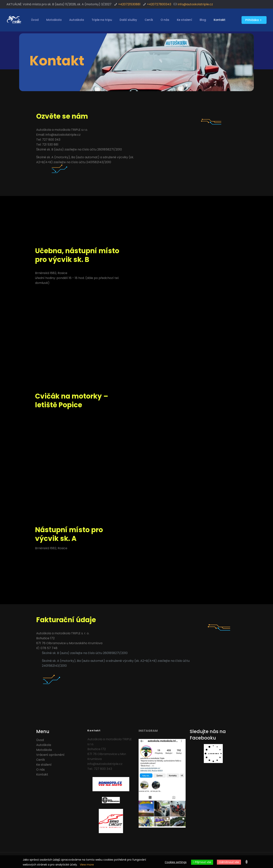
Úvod (40, 740)
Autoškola (44, 745)
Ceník (41, 760)
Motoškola (44, 750)
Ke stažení (44, 765)
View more (87, 865)
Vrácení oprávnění (50, 755)
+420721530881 (129, 4)
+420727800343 (159, 4)
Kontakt (42, 774)
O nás (40, 770)
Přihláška (254, 20)
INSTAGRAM (148, 731)
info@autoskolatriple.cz (195, 4)
